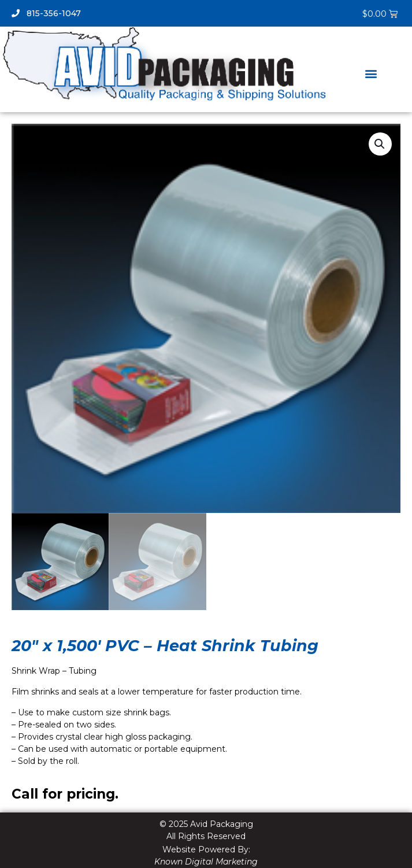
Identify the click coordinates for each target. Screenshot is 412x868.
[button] (371, 73)
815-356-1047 (46, 13)
